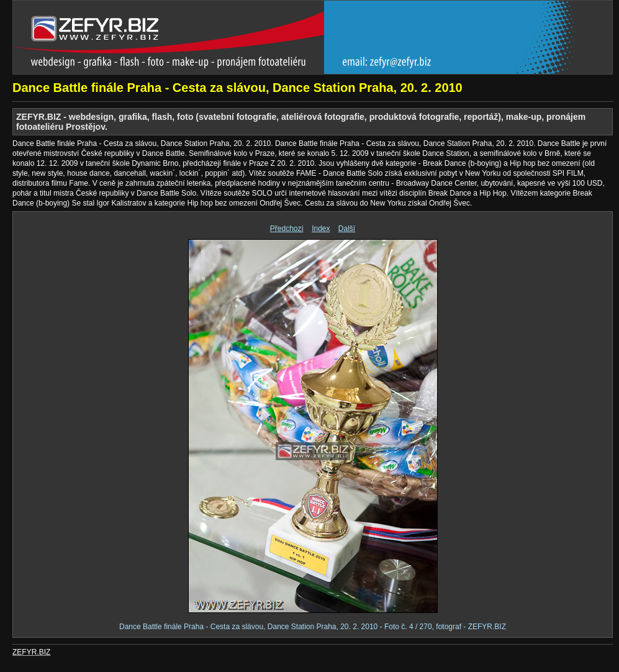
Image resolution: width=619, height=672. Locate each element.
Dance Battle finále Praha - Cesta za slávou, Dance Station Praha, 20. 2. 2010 (237, 88)
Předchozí (287, 229)
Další (347, 229)
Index (321, 229)
